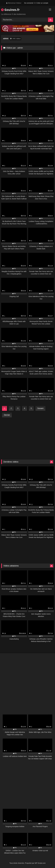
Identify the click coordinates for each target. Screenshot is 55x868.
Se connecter (29, 3)
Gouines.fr (10, 10)
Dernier (7, 415)
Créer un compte (42, 3)
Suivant (40, 408)
